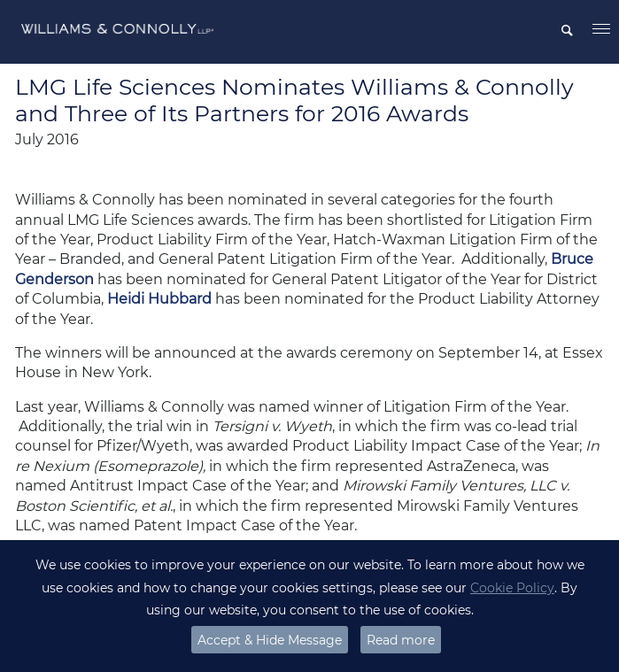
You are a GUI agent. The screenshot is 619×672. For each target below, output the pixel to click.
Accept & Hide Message (270, 640)
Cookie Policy (512, 588)
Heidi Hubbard (159, 299)
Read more (401, 640)
